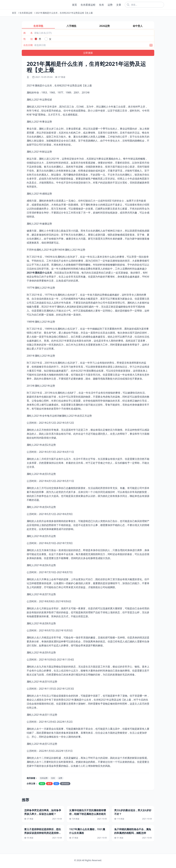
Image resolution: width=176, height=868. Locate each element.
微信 (42, 784)
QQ (56, 784)
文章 (119, 5)
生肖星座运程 (88, 5)
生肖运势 (44, 778)
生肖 (101, 5)
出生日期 (28, 45)
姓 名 (28, 33)
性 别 (28, 39)
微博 (49, 784)
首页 (75, 5)
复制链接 (65, 784)
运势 (110, 5)
